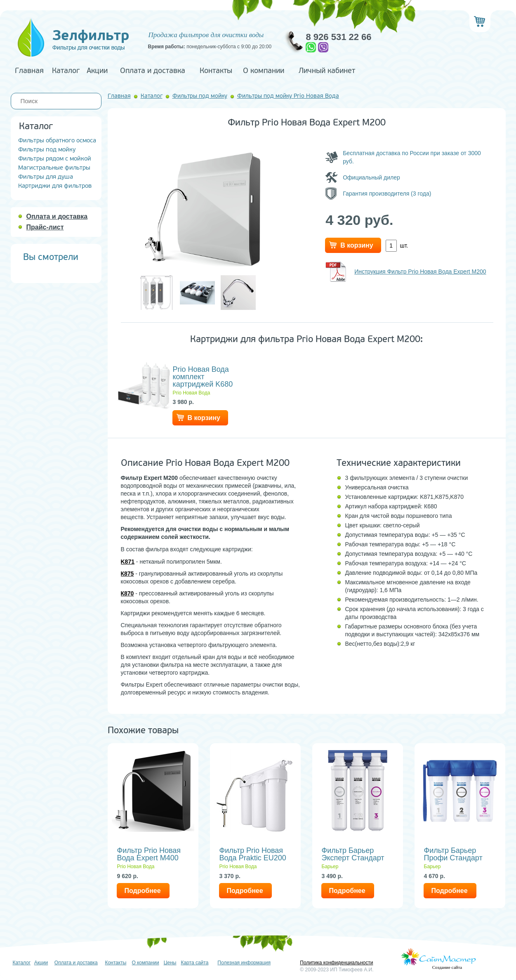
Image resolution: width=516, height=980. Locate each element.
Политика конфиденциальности (336, 963)
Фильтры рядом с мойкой (55, 159)
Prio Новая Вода (192, 393)
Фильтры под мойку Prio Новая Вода (288, 96)
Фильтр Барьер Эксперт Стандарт (353, 854)
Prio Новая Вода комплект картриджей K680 (203, 377)
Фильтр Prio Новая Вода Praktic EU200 (253, 854)
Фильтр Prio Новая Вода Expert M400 (149, 854)
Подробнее (143, 891)
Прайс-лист (45, 227)
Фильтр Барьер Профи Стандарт (453, 854)
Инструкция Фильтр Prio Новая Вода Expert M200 (420, 272)
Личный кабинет (327, 71)
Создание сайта (447, 967)
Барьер (330, 867)
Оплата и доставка (153, 71)
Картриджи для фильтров (55, 186)
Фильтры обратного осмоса (57, 141)
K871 (128, 562)
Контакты (216, 71)
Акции (97, 71)
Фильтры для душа (46, 177)
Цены (170, 963)
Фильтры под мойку (47, 150)
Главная (29, 71)
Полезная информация (244, 963)
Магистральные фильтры (54, 168)
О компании (264, 71)
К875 (127, 574)
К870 (127, 593)
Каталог (66, 71)
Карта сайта (194, 963)
